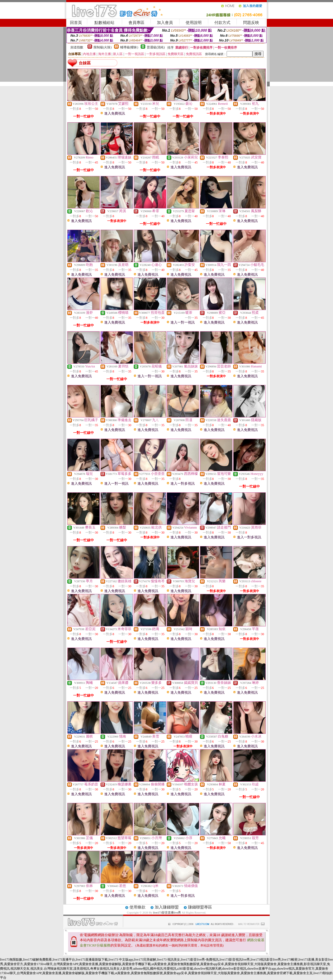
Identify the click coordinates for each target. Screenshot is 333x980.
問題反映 (251, 23)
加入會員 (165, 23)
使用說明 (194, 23)
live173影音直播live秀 (167, 912)
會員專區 (136, 23)
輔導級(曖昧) (129, 47)
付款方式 (222, 23)
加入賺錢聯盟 (167, 907)
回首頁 (76, 23)
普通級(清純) (156, 47)
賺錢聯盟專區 (200, 907)
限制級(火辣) (103, 47)
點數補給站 (104, 23)
